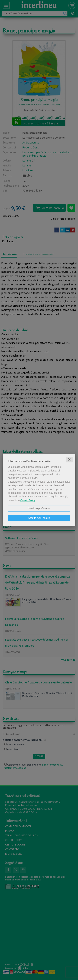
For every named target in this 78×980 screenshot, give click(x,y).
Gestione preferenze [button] (39, 508)
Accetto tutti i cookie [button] (39, 518)
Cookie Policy (28, 500)
